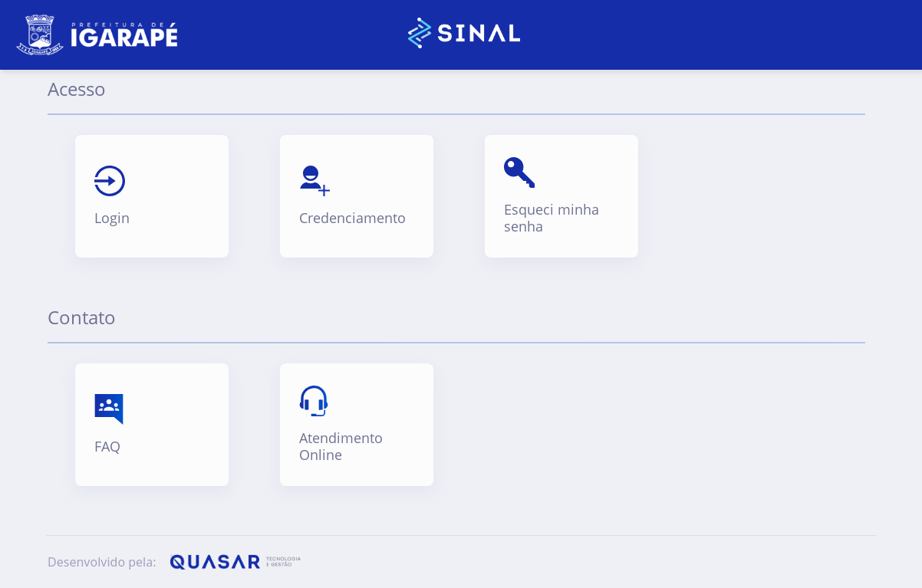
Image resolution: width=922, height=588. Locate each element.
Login (112, 218)
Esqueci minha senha (552, 218)
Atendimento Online (341, 447)
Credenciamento (352, 218)
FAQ (107, 447)
